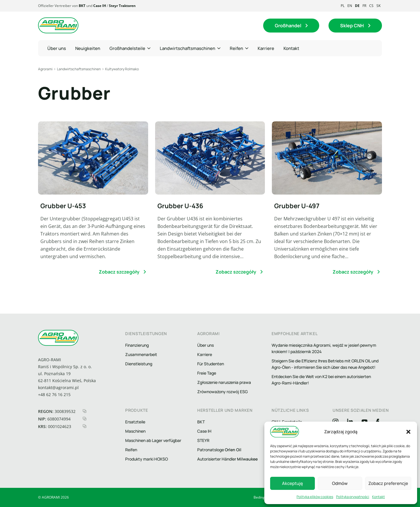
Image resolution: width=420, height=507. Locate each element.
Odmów (340, 483)
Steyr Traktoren (122, 6)
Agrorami (45, 69)
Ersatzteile (135, 422)
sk (378, 6)
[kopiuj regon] (85, 411)
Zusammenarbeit (141, 354)
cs (371, 6)
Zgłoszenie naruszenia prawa (224, 382)
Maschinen (135, 431)
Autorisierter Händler (227, 459)
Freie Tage (207, 373)
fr (364, 6)
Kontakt (378, 497)
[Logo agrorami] (58, 26)
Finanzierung (137, 345)
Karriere (205, 354)
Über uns (205, 345)
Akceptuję (292, 483)
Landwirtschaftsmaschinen (79, 69)
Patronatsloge (219, 450)
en (350, 6)
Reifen (131, 450)
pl (343, 6)
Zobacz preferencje (388, 483)
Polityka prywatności (353, 497)
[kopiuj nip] (85, 419)
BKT (82, 6)
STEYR (203, 440)
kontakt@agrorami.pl (58, 388)
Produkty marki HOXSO (147, 459)
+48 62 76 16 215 (54, 394)
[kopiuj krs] (85, 426)
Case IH (100, 6)
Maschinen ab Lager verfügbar (153, 440)
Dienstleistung (139, 364)
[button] (408, 432)
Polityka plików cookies (315, 497)
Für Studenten (211, 364)
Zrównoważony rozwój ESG (222, 392)
